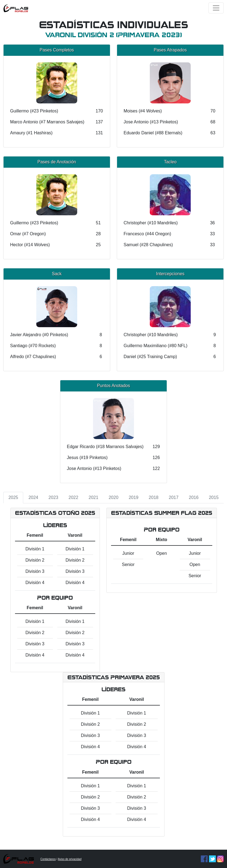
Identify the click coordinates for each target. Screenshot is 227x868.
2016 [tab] (194, 497)
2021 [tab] (94, 497)
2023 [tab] (53, 497)
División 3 (35, 571)
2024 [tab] (33, 497)
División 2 (35, 560)
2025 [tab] (13, 497)
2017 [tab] (174, 497)
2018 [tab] (154, 497)
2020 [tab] (113, 497)
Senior (128, 564)
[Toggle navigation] (216, 8)
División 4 (35, 583)
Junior (128, 553)
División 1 (35, 549)
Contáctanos (48, 859)
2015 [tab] (214, 497)
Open (161, 553)
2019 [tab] (134, 497)
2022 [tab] (73, 497)
